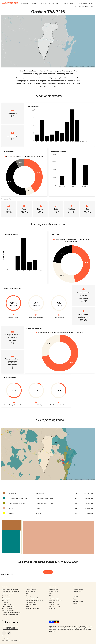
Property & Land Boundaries (11, 612)
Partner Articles (55, 606)
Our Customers (31, 604)
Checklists (53, 608)
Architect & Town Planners (34, 600)
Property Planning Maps (10, 615)
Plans (91, 3)
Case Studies (54, 592)
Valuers (28, 594)
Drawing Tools (7, 604)
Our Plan (55, 3)
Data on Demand (7, 594)
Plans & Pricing (78, 590)
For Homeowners (82, 3)
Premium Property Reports (11, 592)
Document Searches (82, 6)
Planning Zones (7, 608)
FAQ (51, 594)
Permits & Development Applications (10, 597)
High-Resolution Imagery (10, 590)
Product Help (54, 590)
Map (91, 6)
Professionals (30, 602)
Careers (76, 603)
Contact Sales (78, 592)
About (75, 599)
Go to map (48, 572)
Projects (5, 602)
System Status (54, 598)
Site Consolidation (8, 606)
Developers (29, 596)
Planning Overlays (8, 610)
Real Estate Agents (56, 600)
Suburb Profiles (69, 3)
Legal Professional (32, 598)
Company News (54, 604)
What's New (53, 596)
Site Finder (6, 600)
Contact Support (79, 601)
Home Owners (30, 592)
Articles (52, 602)
